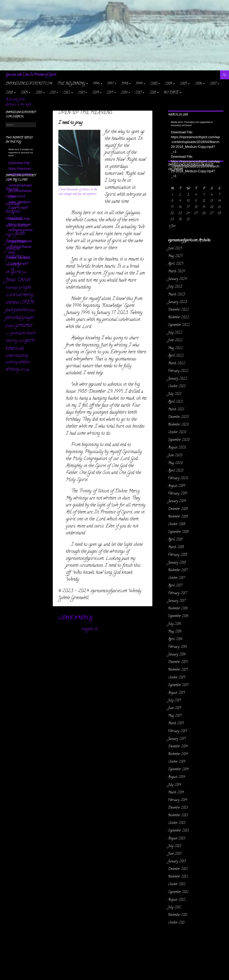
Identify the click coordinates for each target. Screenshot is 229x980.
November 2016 (178, 609)
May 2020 (175, 463)
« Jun (172, 226)
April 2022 (176, 356)
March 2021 (176, 410)
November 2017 (178, 570)
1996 (96, 84)
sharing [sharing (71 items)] (11, 341)
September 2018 (178, 532)
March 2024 (176, 272)
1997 (110, 84)
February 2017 (177, 593)
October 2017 (177, 578)
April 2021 (175, 402)
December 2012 (178, 869)
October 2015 (177, 678)
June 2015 (175, 708)
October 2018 (177, 524)
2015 (110, 93)
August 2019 (177, 486)
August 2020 (177, 448)
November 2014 (178, 754)
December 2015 (178, 662)
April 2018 (175, 540)
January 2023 (177, 302)
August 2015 (177, 693)
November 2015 (178, 670)
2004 (168, 84)
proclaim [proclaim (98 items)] (18, 333)
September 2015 (178, 685)
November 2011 (178, 915)
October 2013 (177, 823)
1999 (139, 84)
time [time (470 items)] (10, 349)
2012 (67, 93)
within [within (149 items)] (24, 362)
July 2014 (175, 785)
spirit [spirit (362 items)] (30, 341)
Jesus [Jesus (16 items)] (24, 272)
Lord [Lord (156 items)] (10, 295)
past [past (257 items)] (9, 310)
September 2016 (178, 616)
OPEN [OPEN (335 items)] (27, 303)
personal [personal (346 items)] (14, 318)
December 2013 (178, 808)
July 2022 (175, 333)
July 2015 (175, 701)
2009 (24, 93)
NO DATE (171, 93)
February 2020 (178, 478)
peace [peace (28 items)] (32, 310)
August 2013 (177, 839)
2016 (124, 93)
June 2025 (175, 249)
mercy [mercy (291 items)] (28, 295)
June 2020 (175, 456)
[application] (196, 136)
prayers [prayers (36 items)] (11, 326)
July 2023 (175, 287)
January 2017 (177, 601)
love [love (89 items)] (19, 295)
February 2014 (178, 800)
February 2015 (178, 731)
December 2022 (178, 310)
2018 (153, 93)
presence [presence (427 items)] (24, 326)
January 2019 (177, 501)
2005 (183, 84)
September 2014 (178, 770)
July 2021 (175, 394)
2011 (53, 93)
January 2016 (177, 655)
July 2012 (175, 908)
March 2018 (176, 547)
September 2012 (178, 892)
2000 (154, 84)
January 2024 (177, 279)
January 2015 (177, 739)
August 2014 (177, 777)
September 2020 (179, 440)
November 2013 (178, 816)
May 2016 (175, 632)
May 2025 (175, 256)
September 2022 (179, 325)
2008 (9, 93)
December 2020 (178, 417)
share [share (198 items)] (30, 333)
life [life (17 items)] (20, 288)
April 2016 (175, 639)
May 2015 (175, 716)
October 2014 (177, 762)
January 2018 (177, 563)
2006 (198, 84)
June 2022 (175, 340)
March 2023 (176, 295)
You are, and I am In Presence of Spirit (31, 75)
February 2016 (178, 647)
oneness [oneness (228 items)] (12, 303)
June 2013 (175, 854)
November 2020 (178, 425)
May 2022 (175, 348)
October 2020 (177, 432)
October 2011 (176, 923)
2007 (213, 84)
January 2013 (177, 862)
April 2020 (176, 471)
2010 (39, 93)
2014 (95, 93)
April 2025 (176, 264)
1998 (125, 84)
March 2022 (177, 364)
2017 (138, 93)
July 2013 (175, 846)
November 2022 (178, 318)
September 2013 (178, 831)
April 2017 (175, 586)
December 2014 (178, 747)
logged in (90, 629)
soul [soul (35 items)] (21, 341)
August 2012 (177, 900)
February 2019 (178, 494)
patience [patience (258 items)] (21, 310)
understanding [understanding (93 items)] (17, 356)
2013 (81, 93)
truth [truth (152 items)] (20, 349)
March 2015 (176, 724)
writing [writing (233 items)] (12, 370)
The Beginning (71, 84)
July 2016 (175, 624)
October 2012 (177, 884)
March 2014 (176, 793)
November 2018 (178, 517)
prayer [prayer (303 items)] (28, 318)
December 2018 (178, 509)
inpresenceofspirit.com (29, 84)
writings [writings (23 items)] (25, 370)
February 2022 (178, 371)
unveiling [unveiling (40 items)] (12, 363)
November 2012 (178, 877)
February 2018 (178, 555)
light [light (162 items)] (27, 288)
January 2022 (177, 379)
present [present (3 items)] (8, 334)
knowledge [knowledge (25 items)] (12, 288)
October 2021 (177, 386)
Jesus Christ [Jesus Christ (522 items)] (18, 280)
